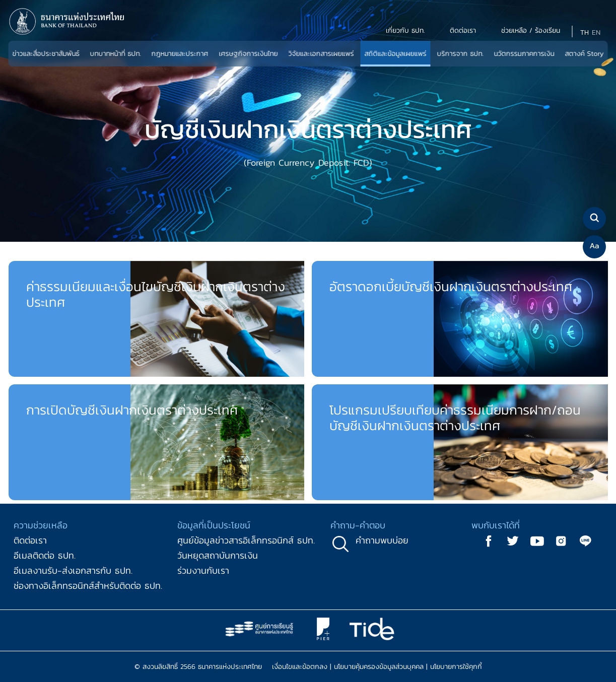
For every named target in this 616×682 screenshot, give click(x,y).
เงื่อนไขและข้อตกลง (300, 667)
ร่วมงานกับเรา (203, 570)
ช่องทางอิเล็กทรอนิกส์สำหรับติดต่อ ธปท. (88, 586)
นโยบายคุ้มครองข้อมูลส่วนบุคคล (379, 667)
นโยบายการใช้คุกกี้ (456, 667)
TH (585, 32)
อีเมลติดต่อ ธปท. (45, 555)
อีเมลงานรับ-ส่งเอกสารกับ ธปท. (73, 570)
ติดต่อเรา (30, 540)
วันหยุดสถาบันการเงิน (218, 555)
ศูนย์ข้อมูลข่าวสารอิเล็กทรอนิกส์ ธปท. (246, 540)
